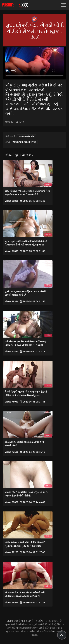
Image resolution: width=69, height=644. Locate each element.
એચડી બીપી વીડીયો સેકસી (24, 142)
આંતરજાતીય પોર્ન (27, 137)
